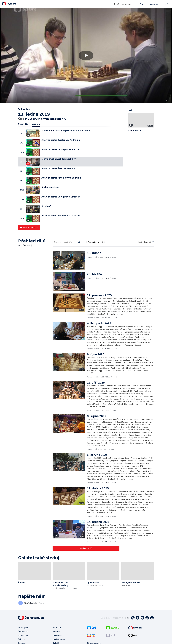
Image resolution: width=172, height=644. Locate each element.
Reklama (56, 631)
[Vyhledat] (79, 242)
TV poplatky (23, 635)
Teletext (22, 639)
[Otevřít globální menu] (167, 4)
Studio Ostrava (59, 639)
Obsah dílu (23, 124)
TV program (23, 628)
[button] (86, 55)
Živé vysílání (23, 631)
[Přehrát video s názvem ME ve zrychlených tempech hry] (86, 55)
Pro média (57, 628)
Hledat (141, 5)
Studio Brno (57, 635)
